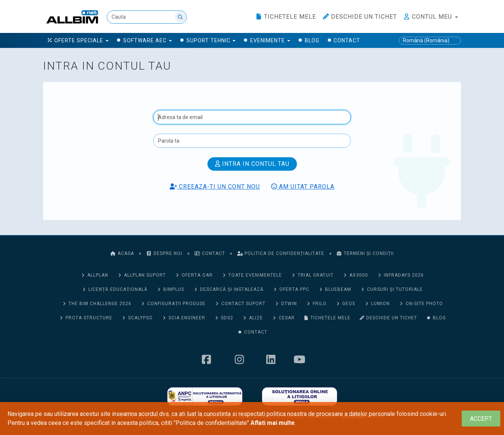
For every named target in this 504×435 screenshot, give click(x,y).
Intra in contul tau (252, 164)
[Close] (481, 419)
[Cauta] (147, 17)
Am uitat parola (303, 187)
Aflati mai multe (273, 423)
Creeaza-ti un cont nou (215, 187)
